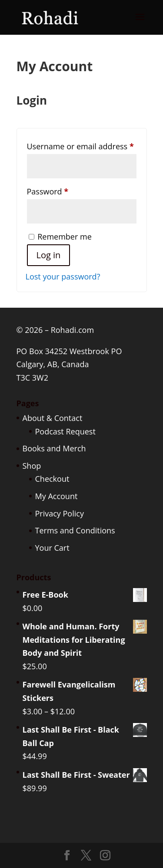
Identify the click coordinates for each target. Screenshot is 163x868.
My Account (57, 496)
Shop (32, 466)
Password (64, 190)
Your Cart (52, 548)
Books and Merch (54, 448)
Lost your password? (63, 276)
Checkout (52, 479)
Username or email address (82, 145)
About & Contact (53, 418)
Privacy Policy (60, 513)
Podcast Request (65, 431)
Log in (49, 255)
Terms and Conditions (75, 530)
